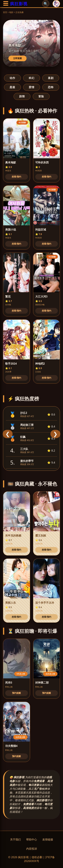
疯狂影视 (19, 4)
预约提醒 (16, 693)
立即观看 (17, 58)
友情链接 (48, 839)
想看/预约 (16, 177)
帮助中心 (32, 839)
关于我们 (15, 839)
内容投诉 (32, 849)
